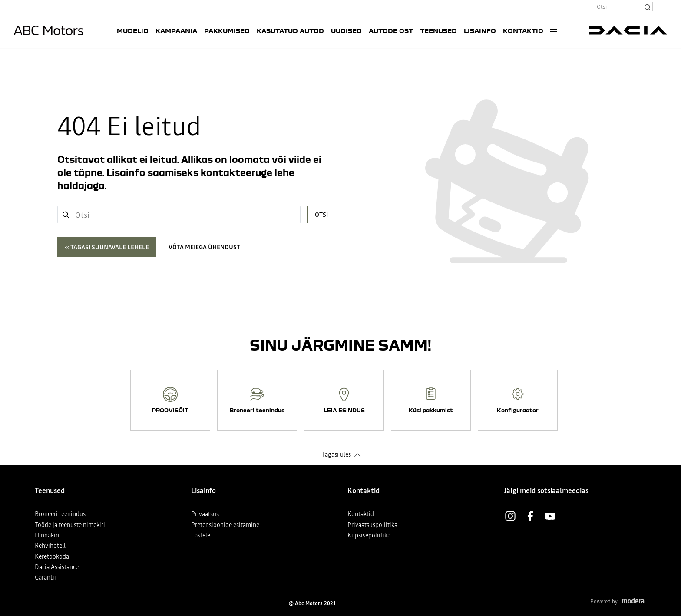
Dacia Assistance (57, 567)
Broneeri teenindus (60, 514)
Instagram (510, 516)
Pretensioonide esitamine (225, 525)
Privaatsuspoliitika (372, 525)
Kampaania (176, 30)
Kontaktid (523, 30)
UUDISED (346, 30)
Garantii (45, 577)
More (554, 30)
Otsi (321, 215)
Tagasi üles (336, 454)
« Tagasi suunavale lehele (107, 247)
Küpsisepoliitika (369, 535)
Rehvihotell (50, 546)
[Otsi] (647, 7)
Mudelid (133, 30)
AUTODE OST (391, 30)
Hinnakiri (47, 535)
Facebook (530, 516)
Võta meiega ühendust (204, 247)
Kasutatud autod (290, 30)
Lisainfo (480, 30)
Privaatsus (205, 514)
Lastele (201, 535)
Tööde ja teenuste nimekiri (70, 525)
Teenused (438, 30)
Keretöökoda (52, 556)
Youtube (550, 516)
